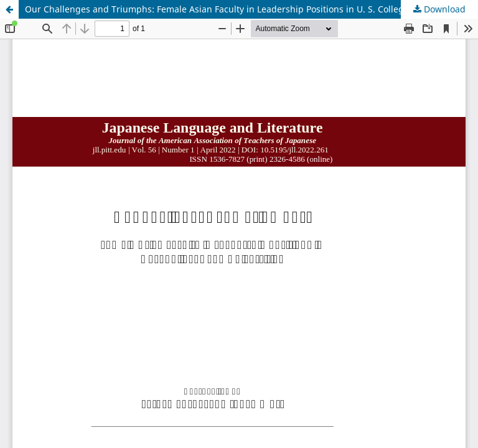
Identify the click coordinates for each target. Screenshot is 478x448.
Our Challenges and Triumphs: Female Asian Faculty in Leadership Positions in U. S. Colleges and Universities (251, 9)
